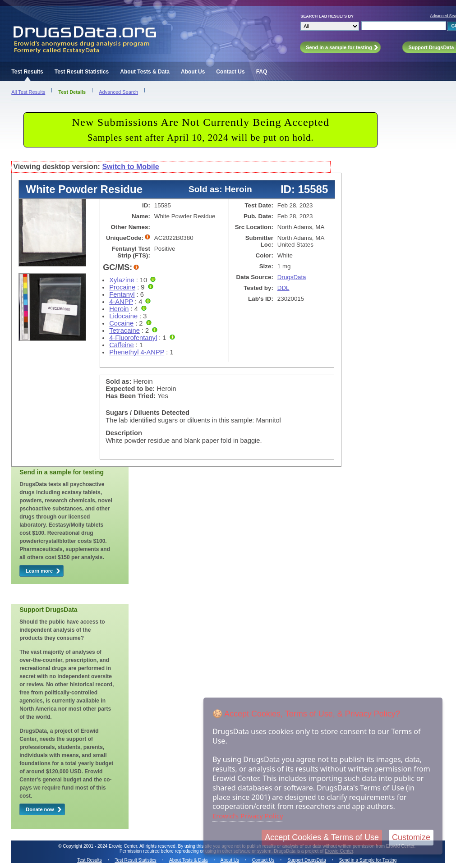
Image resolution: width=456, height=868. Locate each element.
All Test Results (28, 92)
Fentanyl (122, 294)
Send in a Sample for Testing (368, 860)
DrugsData (292, 277)
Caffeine (121, 345)
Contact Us (230, 72)
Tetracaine (124, 331)
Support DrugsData (307, 860)
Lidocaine (123, 316)
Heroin (119, 309)
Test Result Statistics (82, 72)
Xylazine (122, 280)
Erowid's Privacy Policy (248, 816)
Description (124, 433)
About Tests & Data (145, 72)
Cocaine (121, 323)
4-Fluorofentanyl (133, 338)
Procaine (122, 287)
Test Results (27, 72)
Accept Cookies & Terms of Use (322, 837)
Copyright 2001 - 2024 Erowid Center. (100, 846)
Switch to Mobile (130, 167)
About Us (193, 72)
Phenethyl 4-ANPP (137, 352)
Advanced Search (118, 92)
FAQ (262, 72)
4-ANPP (121, 302)
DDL (283, 288)
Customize (411, 837)
